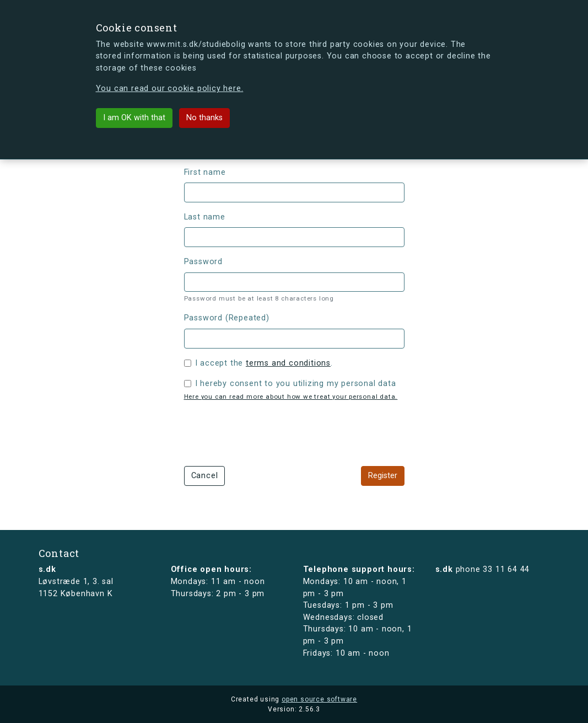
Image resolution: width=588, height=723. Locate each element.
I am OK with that (134, 118)
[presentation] (268, 432)
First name (205, 172)
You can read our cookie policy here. (170, 89)
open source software (319, 699)
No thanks (204, 118)
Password (203, 262)
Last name (205, 217)
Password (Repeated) (227, 318)
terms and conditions (288, 363)
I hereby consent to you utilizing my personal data (296, 384)
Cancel (205, 476)
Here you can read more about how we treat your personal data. (291, 397)
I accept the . (264, 363)
